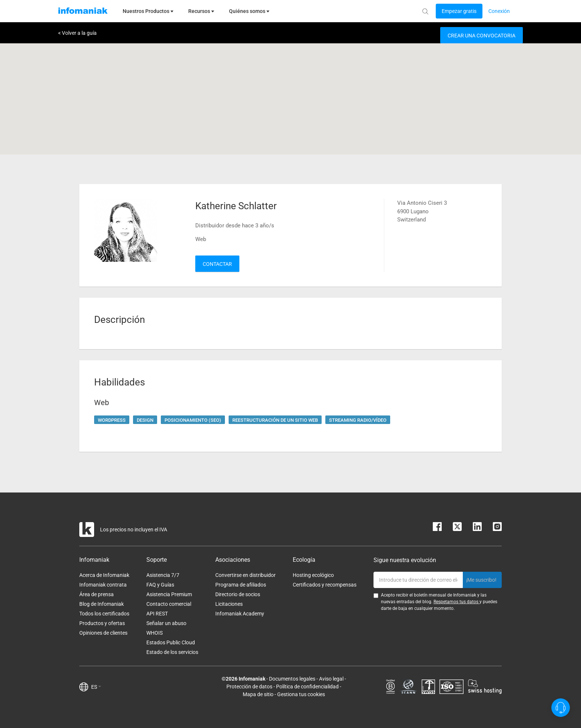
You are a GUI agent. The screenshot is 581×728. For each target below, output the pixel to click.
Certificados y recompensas (325, 585)
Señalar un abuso (166, 623)
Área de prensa (97, 594)
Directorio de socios (238, 594)
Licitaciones (229, 604)
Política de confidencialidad (307, 687)
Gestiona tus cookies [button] (301, 694)
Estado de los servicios (172, 652)
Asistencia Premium (169, 594)
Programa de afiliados (241, 585)
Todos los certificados (104, 614)
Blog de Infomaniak (102, 604)
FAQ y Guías (160, 585)
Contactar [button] (217, 264)
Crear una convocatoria (482, 36)
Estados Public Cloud (171, 642)
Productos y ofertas (102, 623)
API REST (157, 614)
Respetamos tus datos (456, 602)
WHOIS (155, 633)
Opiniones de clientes (103, 633)
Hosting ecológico (313, 575)
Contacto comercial (169, 604)
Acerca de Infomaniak (104, 575)
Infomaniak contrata (103, 585)
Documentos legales (292, 679)
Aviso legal (331, 679)
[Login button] (459, 11)
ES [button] (96, 687)
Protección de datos (249, 687)
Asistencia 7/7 (163, 575)
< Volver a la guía (77, 33)
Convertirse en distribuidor (245, 575)
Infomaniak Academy (240, 614)
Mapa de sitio (258, 694)
